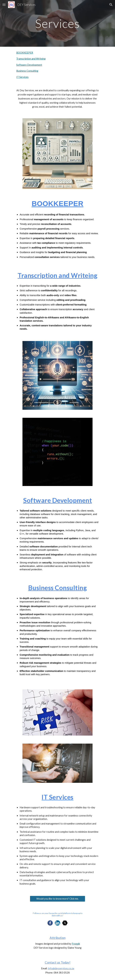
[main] (57, 23)
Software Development (29, 65)
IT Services (22, 77)
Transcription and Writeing (31, 59)
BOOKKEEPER (25, 53)
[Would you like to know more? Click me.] (57, 899)
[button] (4, 5)
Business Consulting (27, 71)
